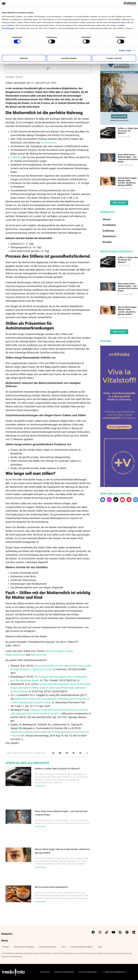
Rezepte (107, 242)
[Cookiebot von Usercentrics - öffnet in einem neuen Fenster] (125, 4)
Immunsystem (49, 143)
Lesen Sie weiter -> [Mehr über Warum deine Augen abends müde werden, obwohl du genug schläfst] (41, 867)
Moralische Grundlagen (24, 947)
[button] (53, 753)
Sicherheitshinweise (48, 947)
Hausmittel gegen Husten (59, 651)
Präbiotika (16, 157)
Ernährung (108, 231)
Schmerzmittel (39, 655)
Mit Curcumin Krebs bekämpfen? (52, 887)
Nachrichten (109, 236)
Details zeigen (125, 50)
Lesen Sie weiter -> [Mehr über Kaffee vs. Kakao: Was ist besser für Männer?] (41, 786)
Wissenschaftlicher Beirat (82, 947)
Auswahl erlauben (69, 58)
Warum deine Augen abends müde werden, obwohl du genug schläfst (127, 182)
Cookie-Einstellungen (88, 972)
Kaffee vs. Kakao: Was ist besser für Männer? (57, 769)
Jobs (100, 947)
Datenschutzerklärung (64, 972)
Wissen (20, 77)
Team (64, 947)
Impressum (45, 972)
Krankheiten (109, 225)
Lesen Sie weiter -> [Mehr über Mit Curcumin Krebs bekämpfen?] (41, 902)
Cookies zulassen (114, 58)
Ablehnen (24, 58)
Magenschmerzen (15, 655)
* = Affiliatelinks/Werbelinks (114, 972)
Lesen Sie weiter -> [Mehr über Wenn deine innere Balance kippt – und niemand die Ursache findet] (41, 827)
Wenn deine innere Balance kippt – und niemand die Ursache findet (128, 158)
